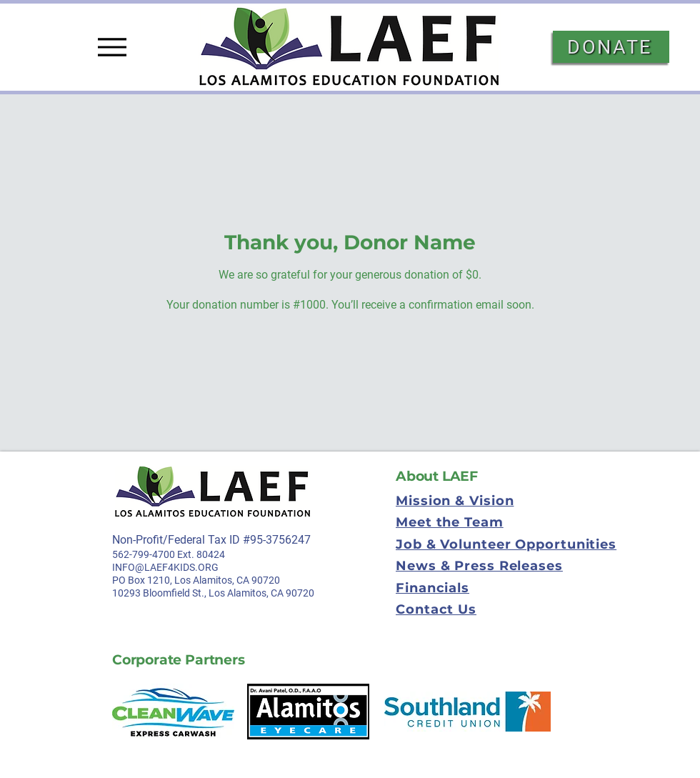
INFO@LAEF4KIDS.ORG (165, 567)
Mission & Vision (455, 501)
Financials (432, 588)
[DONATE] (611, 47)
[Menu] (112, 47)
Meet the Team (450, 522)
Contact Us (436, 609)
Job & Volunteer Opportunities (506, 544)
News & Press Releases (479, 566)
